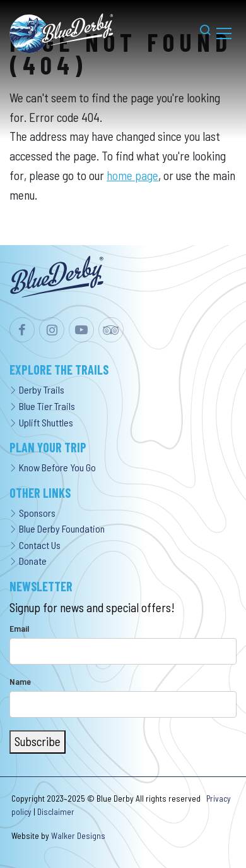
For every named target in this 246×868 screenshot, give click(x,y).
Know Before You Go (53, 467)
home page (132, 175)
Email (19, 628)
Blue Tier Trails (42, 406)
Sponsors (32, 513)
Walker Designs (78, 836)
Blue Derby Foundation (57, 528)
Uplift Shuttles (41, 422)
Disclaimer (56, 812)
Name (20, 681)
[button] (199, 33)
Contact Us (35, 545)
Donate (28, 561)
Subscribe (38, 741)
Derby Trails (37, 389)
